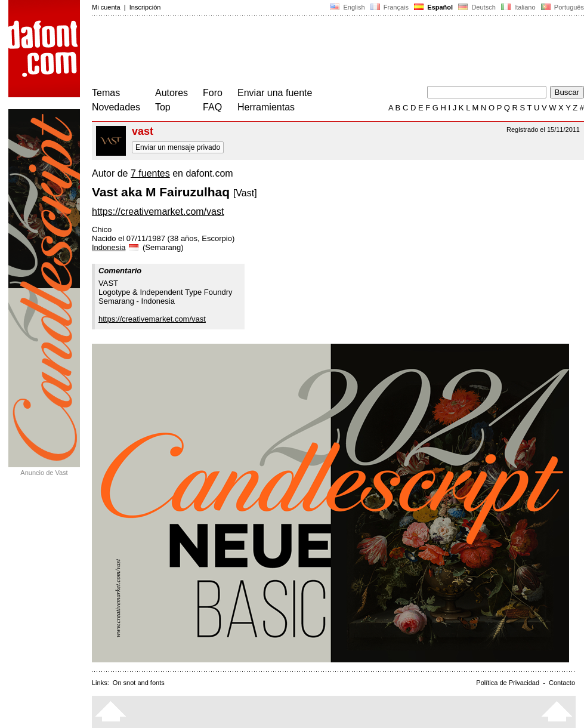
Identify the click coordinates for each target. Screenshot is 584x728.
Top (163, 107)
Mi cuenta (106, 7)
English (347, 7)
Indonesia (116, 247)
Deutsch (477, 7)
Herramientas (266, 107)
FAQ (212, 107)
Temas (106, 93)
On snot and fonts (139, 683)
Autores (172, 93)
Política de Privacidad (508, 683)
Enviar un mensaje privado (178, 147)
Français (390, 7)
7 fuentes (150, 173)
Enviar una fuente (275, 93)
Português (562, 7)
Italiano (518, 7)
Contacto (562, 683)
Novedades (116, 107)
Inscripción (145, 7)
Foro (213, 93)
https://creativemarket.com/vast (158, 212)
